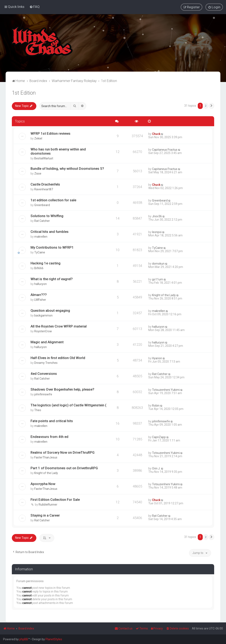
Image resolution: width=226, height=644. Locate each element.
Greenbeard (42, 205)
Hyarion (157, 358)
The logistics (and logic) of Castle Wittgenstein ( (68, 405)
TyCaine (40, 252)
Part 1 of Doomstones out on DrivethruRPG (64, 468)
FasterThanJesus (46, 457)
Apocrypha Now (43, 484)
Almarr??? (39, 295)
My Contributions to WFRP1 (52, 247)
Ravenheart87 (44, 189)
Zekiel (38, 138)
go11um (158, 279)
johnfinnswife (43, 394)
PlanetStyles (54, 639)
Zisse (38, 173)
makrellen (41, 236)
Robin (156, 405)
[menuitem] (35, 7)
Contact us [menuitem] (124, 628)
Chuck (156, 134)
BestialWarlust (44, 158)
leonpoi (157, 232)
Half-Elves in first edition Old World (58, 358)
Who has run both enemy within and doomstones (58, 151)
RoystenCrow (43, 331)
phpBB (24, 639)
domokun (158, 263)
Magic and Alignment (47, 342)
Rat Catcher (42, 221)
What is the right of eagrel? (52, 279)
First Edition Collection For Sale (55, 499)
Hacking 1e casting (45, 263)
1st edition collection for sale (53, 200)
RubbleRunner (48, 504)
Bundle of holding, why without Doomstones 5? (67, 168)
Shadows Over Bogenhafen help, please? (62, 389)
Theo (38, 410)
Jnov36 (157, 216)
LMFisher (40, 299)
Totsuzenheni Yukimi (166, 390)
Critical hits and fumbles (50, 231)
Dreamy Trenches (46, 363)
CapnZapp (159, 437)
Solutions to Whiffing (47, 216)
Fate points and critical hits (52, 421)
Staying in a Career (45, 515)
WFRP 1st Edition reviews (50, 133)
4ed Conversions (44, 373)
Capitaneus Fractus (165, 149)
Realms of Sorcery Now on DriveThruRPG (63, 452)
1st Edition (24, 93)
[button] (211, 106)
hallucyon (41, 284)
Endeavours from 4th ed (49, 436)
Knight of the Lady (164, 295)
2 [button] (206, 106)
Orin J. (156, 468)
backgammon (43, 315)
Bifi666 (39, 268)
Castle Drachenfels (45, 184)
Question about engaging (50, 310)
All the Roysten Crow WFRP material (59, 326)
